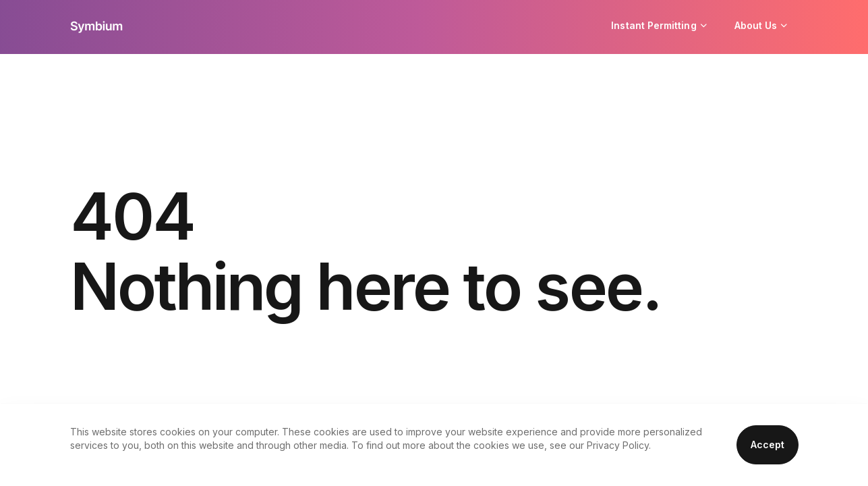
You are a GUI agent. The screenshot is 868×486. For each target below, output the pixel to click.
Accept (768, 444)
